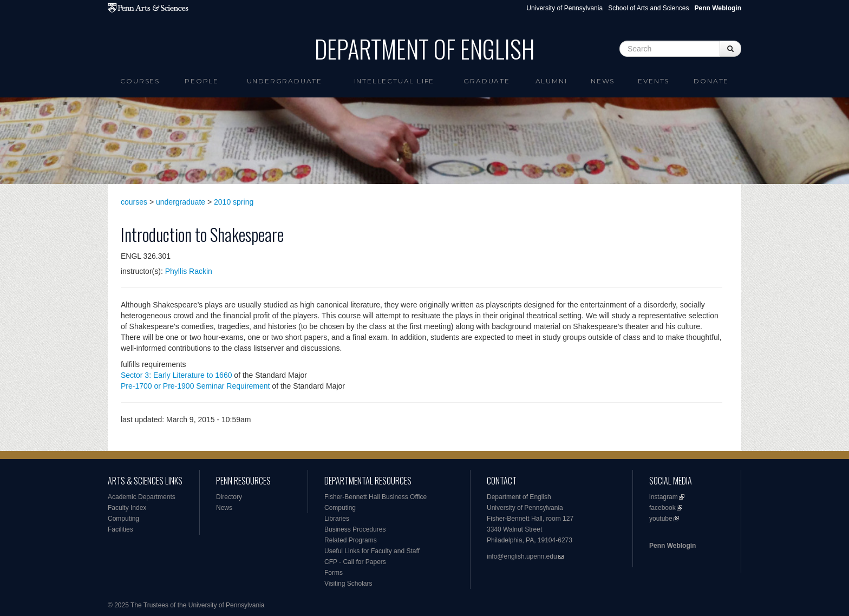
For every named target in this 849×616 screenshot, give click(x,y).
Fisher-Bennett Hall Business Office (375, 497)
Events (654, 81)
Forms (334, 573)
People (202, 81)
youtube (661, 519)
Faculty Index (127, 508)
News (603, 81)
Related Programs (351, 540)
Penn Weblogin (672, 546)
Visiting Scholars (348, 584)
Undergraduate (285, 81)
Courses (140, 81)
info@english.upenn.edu (522, 556)
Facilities (120, 529)
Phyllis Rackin (189, 271)
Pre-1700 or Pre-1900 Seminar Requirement (195, 386)
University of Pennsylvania (564, 8)
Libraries (337, 519)
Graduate (486, 81)
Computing (123, 519)
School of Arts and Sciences (648, 8)
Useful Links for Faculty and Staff (372, 551)
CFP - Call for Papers (355, 562)
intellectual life (394, 81)
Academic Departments (142, 497)
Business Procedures (355, 529)
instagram (664, 497)
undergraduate (181, 202)
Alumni (551, 81)
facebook (662, 508)
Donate (711, 81)
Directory (229, 497)
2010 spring (234, 202)
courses (134, 202)
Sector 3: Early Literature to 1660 (176, 375)
